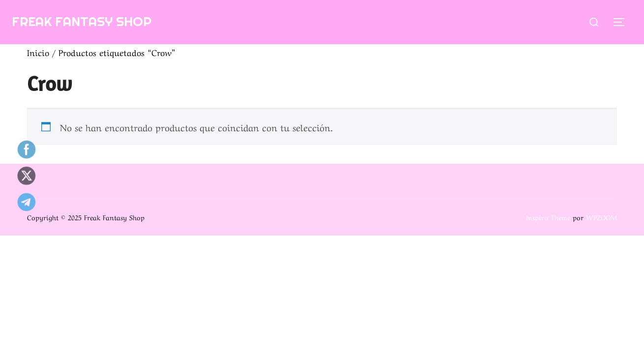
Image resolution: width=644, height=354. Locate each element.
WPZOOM (601, 217)
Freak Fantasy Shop (82, 21)
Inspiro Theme (548, 217)
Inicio (38, 52)
